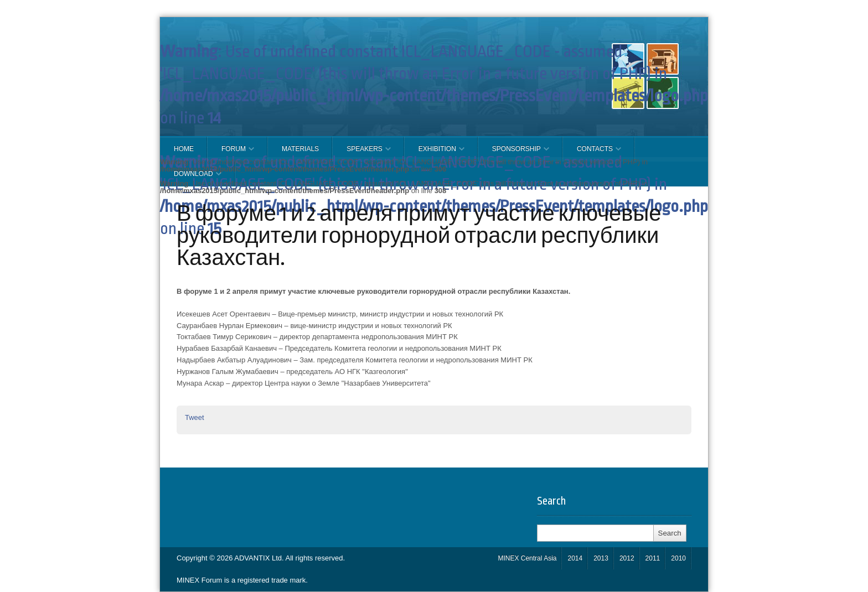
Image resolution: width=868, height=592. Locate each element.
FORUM (231, 153)
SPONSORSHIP (514, 153)
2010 (678, 558)
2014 (575, 558)
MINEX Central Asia (527, 558)
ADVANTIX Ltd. (260, 558)
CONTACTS (592, 153)
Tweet (195, 417)
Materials (300, 149)
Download (191, 178)
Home (184, 149)
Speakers (362, 153)
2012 (627, 558)
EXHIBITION (435, 153)
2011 (653, 558)
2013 (601, 558)
